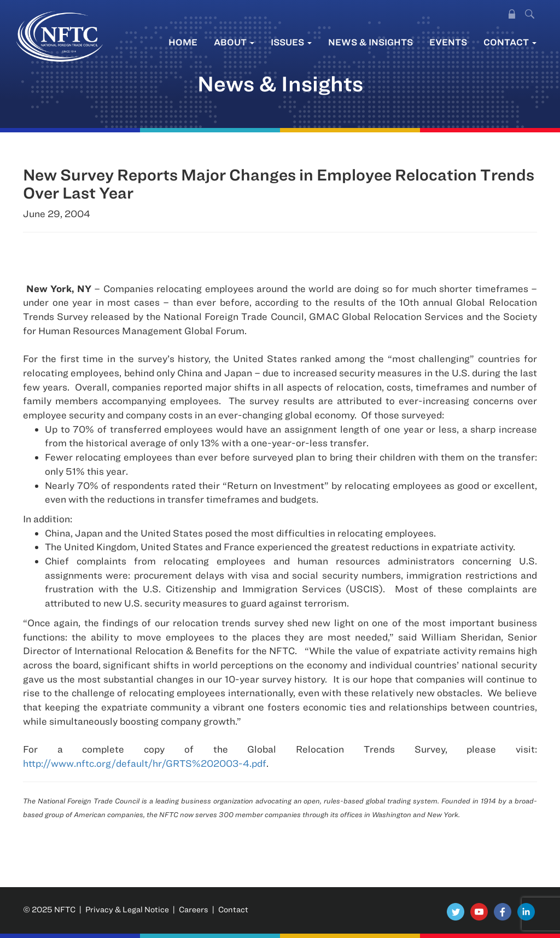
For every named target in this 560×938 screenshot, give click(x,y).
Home (183, 42)
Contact (510, 42)
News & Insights (371, 42)
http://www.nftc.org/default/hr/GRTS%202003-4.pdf (145, 763)
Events (448, 42)
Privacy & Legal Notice (127, 909)
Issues (291, 42)
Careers (194, 909)
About (234, 42)
